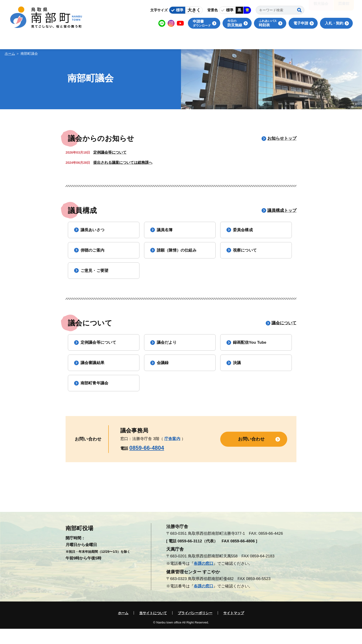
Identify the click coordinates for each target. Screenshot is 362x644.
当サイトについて (153, 628)
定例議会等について (110, 152)
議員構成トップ (282, 210)
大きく (194, 10)
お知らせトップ (282, 138)
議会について (284, 331)
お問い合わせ (251, 454)
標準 (180, 10)
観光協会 (321, 7)
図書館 (344, 7)
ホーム (10, 53)
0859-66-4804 (147, 463)
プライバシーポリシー (195, 628)
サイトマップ (234, 628)
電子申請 (301, 23)
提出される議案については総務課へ (123, 163)
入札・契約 (334, 23)
